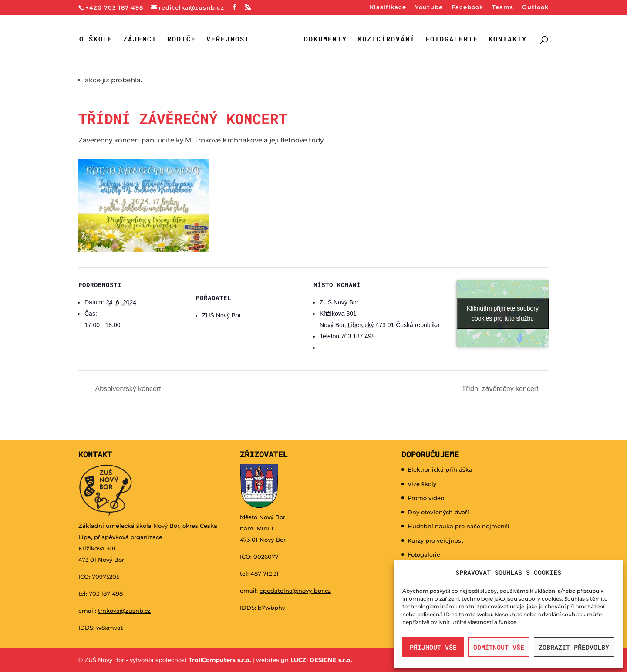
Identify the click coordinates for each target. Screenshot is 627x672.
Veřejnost (229, 39)
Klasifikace (388, 7)
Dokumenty (324, 39)
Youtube (429, 7)
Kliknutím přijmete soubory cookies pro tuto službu (503, 313)
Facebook (467, 7)
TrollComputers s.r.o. (220, 659)
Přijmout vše (433, 647)
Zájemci (141, 39)
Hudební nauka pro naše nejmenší (458, 526)
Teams (503, 7)
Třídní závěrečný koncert (501, 388)
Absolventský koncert (127, 388)
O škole (97, 39)
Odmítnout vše (499, 647)
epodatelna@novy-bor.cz (295, 590)
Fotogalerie (450, 39)
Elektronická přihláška (440, 469)
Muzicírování (384, 39)
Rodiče (183, 39)
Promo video (426, 497)
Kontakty (506, 39)
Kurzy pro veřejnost (435, 540)
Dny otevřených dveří (438, 512)
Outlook (535, 7)
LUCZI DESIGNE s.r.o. (320, 659)
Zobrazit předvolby (574, 647)
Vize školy (422, 483)
